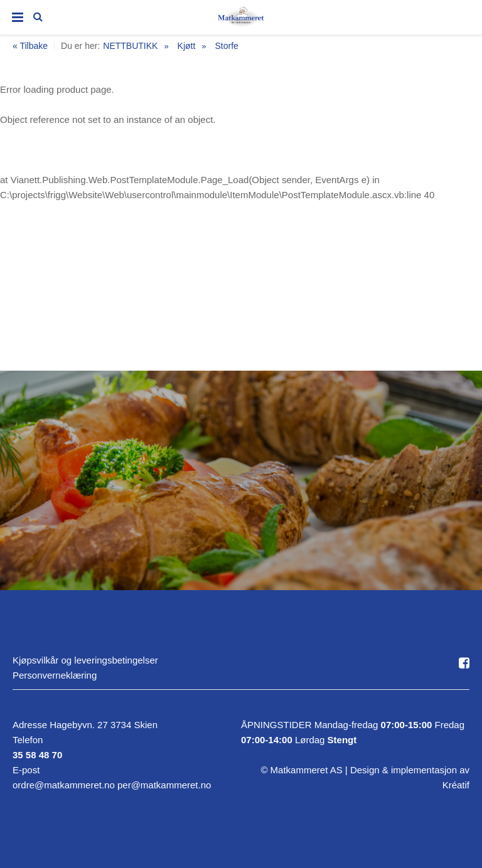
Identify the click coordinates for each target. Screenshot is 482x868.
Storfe (226, 46)
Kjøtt (187, 46)
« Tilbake (30, 46)
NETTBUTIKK (130, 46)
